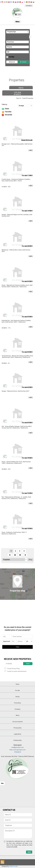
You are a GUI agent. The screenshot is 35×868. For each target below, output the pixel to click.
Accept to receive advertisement (17, 671)
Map (2, 783)
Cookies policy (17, 740)
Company (17, 709)
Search (24, 62)
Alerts (21, 88)
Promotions (18, 703)
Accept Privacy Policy (13, 668)
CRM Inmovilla (13, 866)
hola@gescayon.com (18, 747)
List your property (18, 93)
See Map (12, 57)
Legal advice (18, 734)
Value (18, 647)
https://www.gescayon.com (17, 750)
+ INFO (31, 150)
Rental (17, 697)
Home (18, 684)
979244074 (18, 752)
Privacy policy (17, 728)
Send (28, 664)
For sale (17, 690)
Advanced (12, 62)
